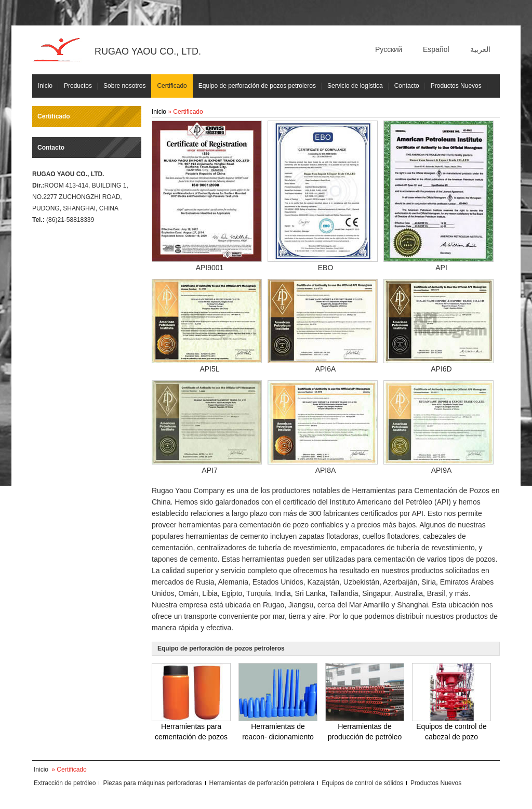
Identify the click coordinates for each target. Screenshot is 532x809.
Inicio (45, 86)
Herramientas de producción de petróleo (365, 702)
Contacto (407, 86)
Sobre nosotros (124, 86)
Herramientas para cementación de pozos (191, 702)
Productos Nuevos (456, 86)
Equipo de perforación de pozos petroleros (257, 86)
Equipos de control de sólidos (362, 783)
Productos (78, 86)
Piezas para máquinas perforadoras (152, 783)
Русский (389, 49)
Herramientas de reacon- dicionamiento (278, 702)
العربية (480, 49)
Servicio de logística (355, 86)
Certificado (172, 86)
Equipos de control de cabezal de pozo (451, 702)
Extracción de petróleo (65, 783)
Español (436, 49)
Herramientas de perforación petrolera (262, 783)
